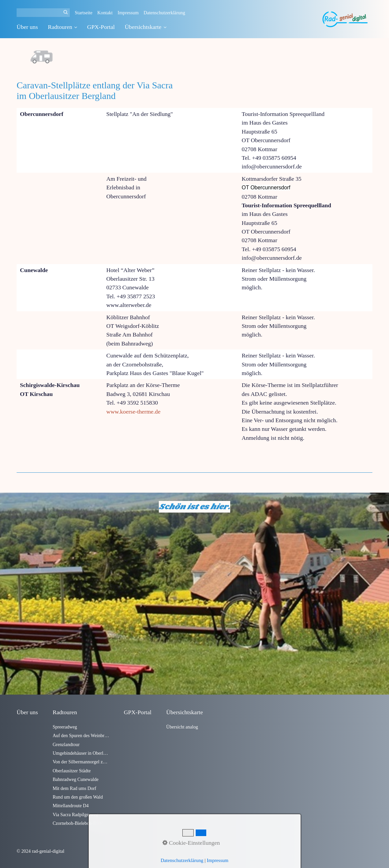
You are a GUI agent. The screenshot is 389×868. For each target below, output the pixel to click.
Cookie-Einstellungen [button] (191, 843)
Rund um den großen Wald (78, 797)
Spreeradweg (65, 727)
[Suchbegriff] (43, 13)
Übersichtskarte (145, 27)
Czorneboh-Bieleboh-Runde (79, 823)
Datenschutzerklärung (164, 13)
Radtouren (62, 27)
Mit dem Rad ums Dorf (74, 788)
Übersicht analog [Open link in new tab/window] (182, 727)
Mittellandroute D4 (70, 806)
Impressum (128, 13)
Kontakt (105, 13)
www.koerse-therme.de (133, 412)
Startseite (84, 13)
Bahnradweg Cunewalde (75, 779)
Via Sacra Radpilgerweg (75, 815)
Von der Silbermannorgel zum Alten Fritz (81, 762)
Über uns (27, 27)
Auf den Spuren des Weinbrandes (81, 735)
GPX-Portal (101, 27)
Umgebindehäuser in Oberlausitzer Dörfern (81, 753)
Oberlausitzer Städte (72, 771)
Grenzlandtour (66, 744)
